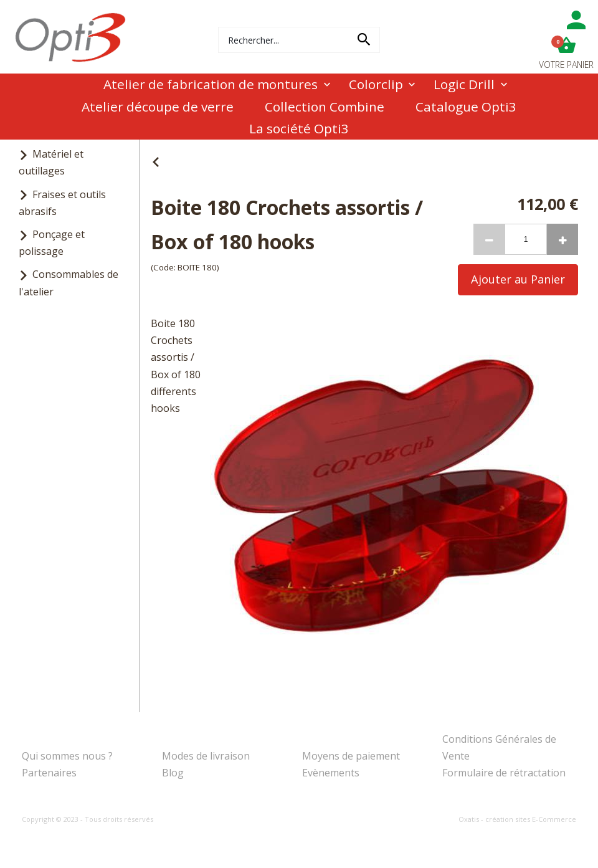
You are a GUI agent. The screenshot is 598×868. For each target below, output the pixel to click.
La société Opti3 (299, 128)
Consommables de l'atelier (69, 283)
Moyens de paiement (351, 756)
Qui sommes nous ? (67, 756)
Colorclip (376, 84)
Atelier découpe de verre (158, 107)
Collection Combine (325, 107)
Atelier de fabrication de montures (211, 84)
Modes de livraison (206, 756)
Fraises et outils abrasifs (62, 203)
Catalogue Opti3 (466, 107)
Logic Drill (464, 84)
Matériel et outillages (51, 162)
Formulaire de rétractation (504, 773)
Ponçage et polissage (52, 243)
